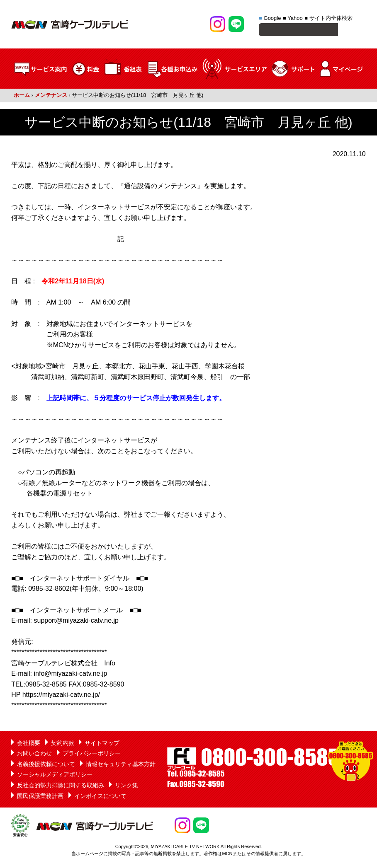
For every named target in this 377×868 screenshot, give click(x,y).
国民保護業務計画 (40, 797)
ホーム (22, 96)
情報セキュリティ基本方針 (121, 765)
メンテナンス (51, 96)
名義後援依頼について (46, 765)
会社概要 (29, 744)
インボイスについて (100, 797)
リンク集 (126, 786)
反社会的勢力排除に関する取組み (61, 786)
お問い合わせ (34, 754)
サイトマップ (102, 744)
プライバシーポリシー (92, 754)
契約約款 (63, 744)
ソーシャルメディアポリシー (55, 776)
